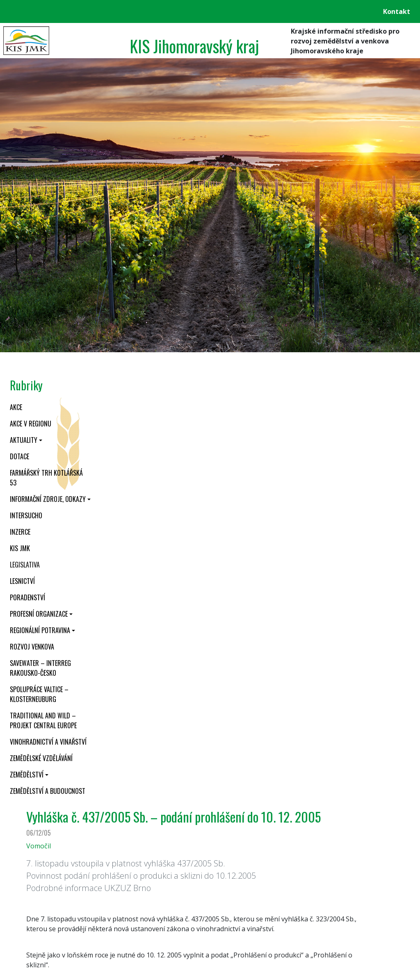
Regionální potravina (40, 630)
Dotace (19, 456)
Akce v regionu (31, 424)
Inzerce (20, 532)
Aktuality (24, 440)
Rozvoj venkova (32, 647)
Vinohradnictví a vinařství (48, 742)
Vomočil (39, 846)
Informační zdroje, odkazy (48, 499)
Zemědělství (27, 775)
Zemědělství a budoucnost (48, 791)
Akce (16, 407)
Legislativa (25, 565)
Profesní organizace (39, 614)
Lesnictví (22, 581)
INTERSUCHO (26, 515)
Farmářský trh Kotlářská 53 (46, 478)
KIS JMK (20, 548)
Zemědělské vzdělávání (41, 758)
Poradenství (27, 597)
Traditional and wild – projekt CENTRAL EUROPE (43, 720)
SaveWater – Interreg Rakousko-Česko (40, 668)
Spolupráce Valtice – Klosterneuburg (39, 694)
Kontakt (397, 11)
